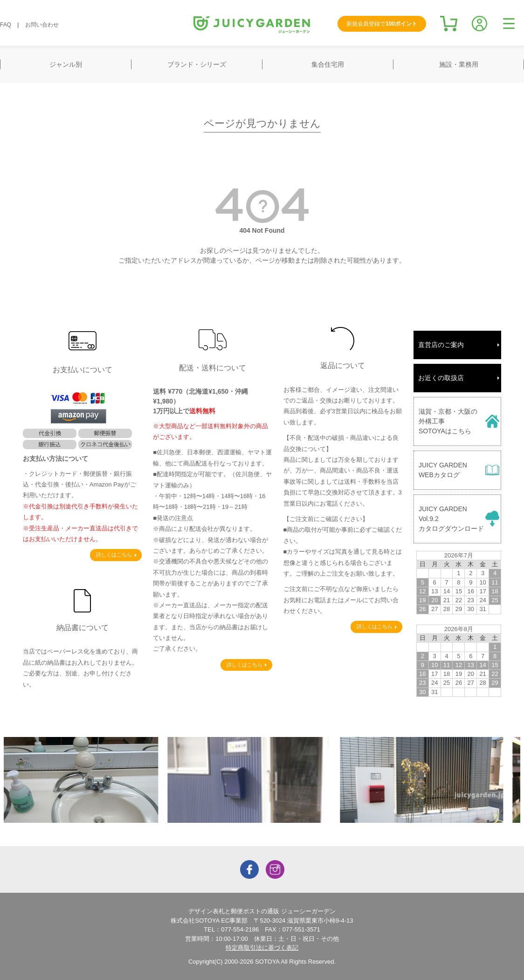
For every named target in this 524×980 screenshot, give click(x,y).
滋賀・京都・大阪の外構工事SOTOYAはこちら (448, 421)
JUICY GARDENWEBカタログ (443, 470)
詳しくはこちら (114, 555)
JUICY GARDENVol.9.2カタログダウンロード (451, 519)
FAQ (6, 25)
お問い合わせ (42, 25)
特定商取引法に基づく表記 (262, 948)
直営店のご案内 (441, 345)
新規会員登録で (382, 24)
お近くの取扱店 (441, 378)
